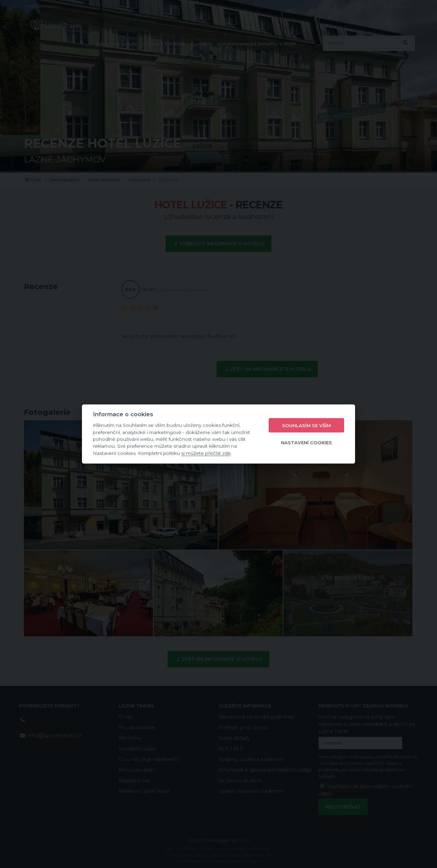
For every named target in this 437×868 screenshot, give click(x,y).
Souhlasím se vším (306, 425)
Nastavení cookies (306, 442)
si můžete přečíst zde (206, 453)
